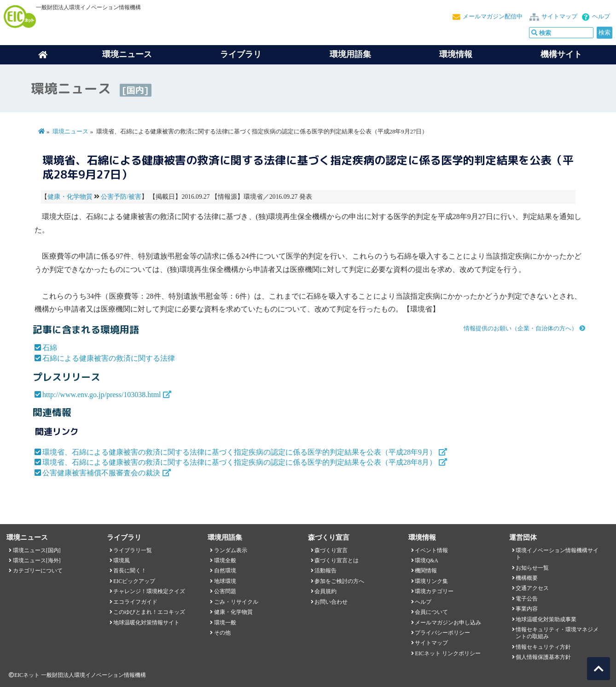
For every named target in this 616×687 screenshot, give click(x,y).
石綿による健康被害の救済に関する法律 (109, 358)
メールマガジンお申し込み (448, 623)
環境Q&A (426, 560)
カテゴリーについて (38, 571)
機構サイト (561, 54)
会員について (431, 612)
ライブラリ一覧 (133, 550)
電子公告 (527, 599)
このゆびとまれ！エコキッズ (149, 612)
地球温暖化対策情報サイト (146, 623)
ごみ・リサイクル (236, 602)
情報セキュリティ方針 (543, 647)
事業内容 (527, 609)
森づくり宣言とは (337, 560)
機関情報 (426, 571)
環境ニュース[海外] (37, 560)
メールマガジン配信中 (493, 17)
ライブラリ (241, 54)
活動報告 (325, 571)
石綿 (50, 348)
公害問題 (225, 591)
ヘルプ (601, 17)
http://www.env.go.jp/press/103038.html (102, 395)
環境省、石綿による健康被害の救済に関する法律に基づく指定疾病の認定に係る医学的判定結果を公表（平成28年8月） (239, 462)
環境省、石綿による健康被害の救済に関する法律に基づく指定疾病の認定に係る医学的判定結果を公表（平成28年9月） (239, 452)
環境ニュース (70, 132)
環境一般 (225, 623)
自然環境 (225, 571)
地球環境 (225, 581)
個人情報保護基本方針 (543, 657)
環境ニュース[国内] (37, 550)
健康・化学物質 (70, 197)
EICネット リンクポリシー (447, 653)
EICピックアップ (134, 581)
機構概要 (527, 578)
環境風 (122, 560)
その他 (222, 633)
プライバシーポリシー (442, 633)
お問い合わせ (331, 602)
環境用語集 (350, 54)
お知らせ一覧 (532, 568)
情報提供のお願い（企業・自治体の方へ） (520, 329)
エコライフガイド (135, 602)
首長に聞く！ (130, 571)
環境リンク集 (431, 581)
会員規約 (325, 591)
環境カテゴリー (434, 591)
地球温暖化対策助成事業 (546, 619)
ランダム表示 (231, 550)
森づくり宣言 (331, 550)
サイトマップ (559, 17)
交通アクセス (532, 588)
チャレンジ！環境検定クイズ (149, 591)
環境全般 (225, 560)
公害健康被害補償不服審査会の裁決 (101, 473)
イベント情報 (431, 550)
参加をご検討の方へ (339, 581)
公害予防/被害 (121, 197)
